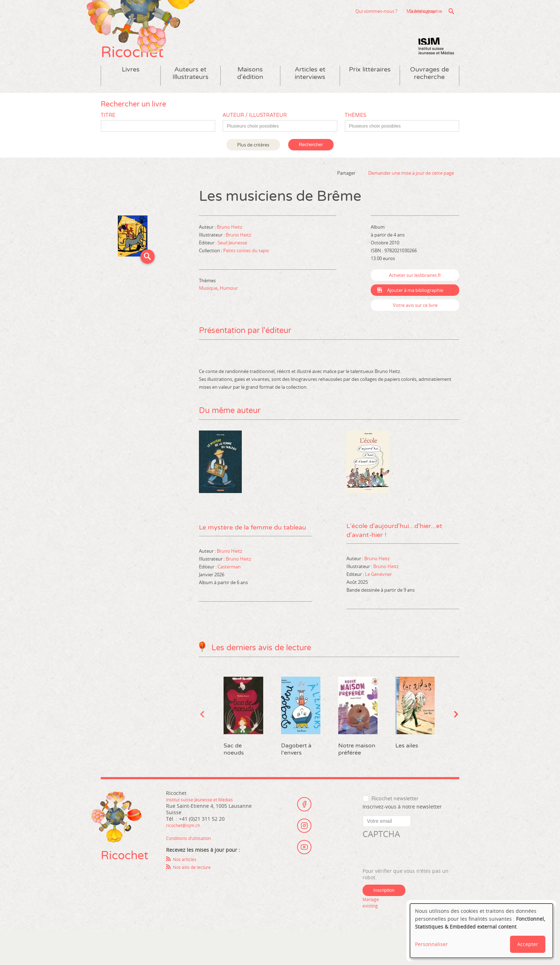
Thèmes (356, 134)
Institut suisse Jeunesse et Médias (436, 64)
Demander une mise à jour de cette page (411, 191)
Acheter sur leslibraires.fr (415, 294)
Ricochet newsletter (395, 831)
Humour (229, 307)
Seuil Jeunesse (232, 261)
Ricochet (147, 63)
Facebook (304, 830)
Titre (108, 134)
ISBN (376, 269)
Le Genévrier (378, 607)
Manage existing (372, 935)
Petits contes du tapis (246, 269)
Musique (208, 307)
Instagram (304, 849)
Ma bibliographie (419, 11)
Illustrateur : (212, 253)
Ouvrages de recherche (429, 92)
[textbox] (283, 145)
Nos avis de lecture (196, 899)
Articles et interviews (310, 92)
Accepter (528, 944)
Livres (131, 88)
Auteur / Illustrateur (255, 134)
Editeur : (208, 261)
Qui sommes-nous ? (321, 11)
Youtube (304, 869)
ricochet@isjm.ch (187, 858)
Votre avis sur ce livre (415, 324)
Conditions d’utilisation (194, 871)
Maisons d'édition (250, 92)
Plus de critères (253, 163)
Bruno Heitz (229, 245)
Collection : (211, 269)
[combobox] (280, 145)
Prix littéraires (370, 88)
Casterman (229, 596)
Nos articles (187, 892)
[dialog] (481, 931)
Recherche (451, 11)
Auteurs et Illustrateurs (191, 92)
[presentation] (417, 886)
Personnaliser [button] (431, 944)
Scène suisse (367, 11)
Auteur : (208, 245)
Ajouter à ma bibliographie (415, 309)
